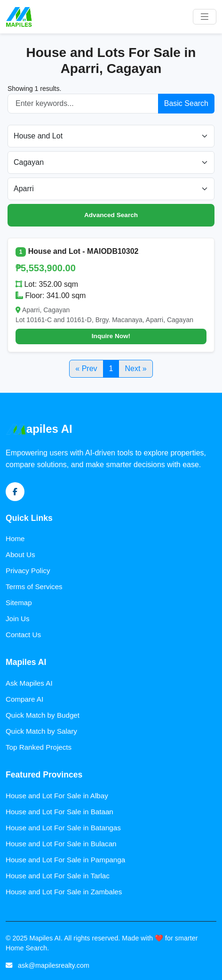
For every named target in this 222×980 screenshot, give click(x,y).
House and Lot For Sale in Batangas (63, 828)
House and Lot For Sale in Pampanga (65, 860)
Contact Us (23, 635)
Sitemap (19, 603)
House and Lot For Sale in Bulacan (61, 844)
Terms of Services (34, 587)
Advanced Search (111, 215)
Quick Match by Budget (43, 715)
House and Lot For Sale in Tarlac (58, 876)
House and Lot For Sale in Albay (57, 796)
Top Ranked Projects (39, 747)
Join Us (18, 619)
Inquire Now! (111, 336)
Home (15, 539)
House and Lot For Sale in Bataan (59, 812)
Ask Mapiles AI (29, 683)
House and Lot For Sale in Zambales (64, 892)
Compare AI (24, 699)
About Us (20, 555)
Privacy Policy (28, 571)
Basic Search (186, 103)
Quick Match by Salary (41, 731)
